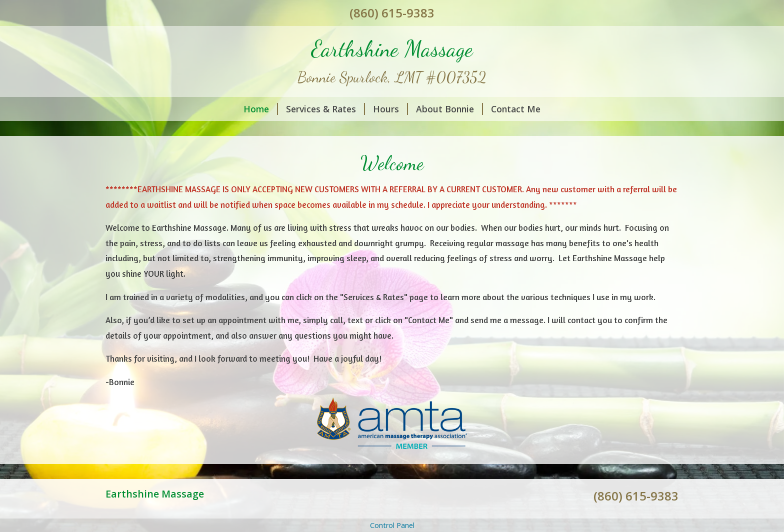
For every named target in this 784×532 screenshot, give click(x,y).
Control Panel (392, 525)
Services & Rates (325, 109)
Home (261, 109)
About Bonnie (449, 109)
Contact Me (516, 109)
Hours (390, 109)
